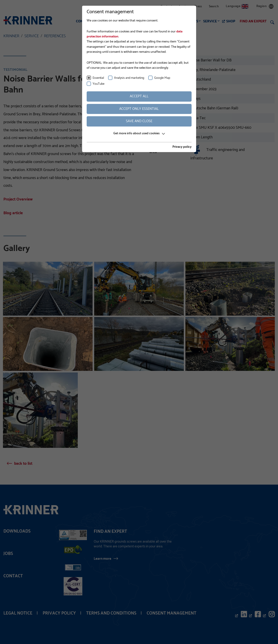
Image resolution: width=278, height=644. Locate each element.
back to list (23, 464)
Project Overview (18, 199)
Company (84, 21)
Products (189, 21)
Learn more (103, 559)
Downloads (17, 531)
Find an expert (253, 21)
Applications (163, 21)
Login (183, 7)
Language (237, 6)
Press (198, 7)
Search (214, 7)
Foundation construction (122, 21)
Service (210, 21)
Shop (231, 21)
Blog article (13, 213)
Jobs (8, 554)
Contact (166, 7)
